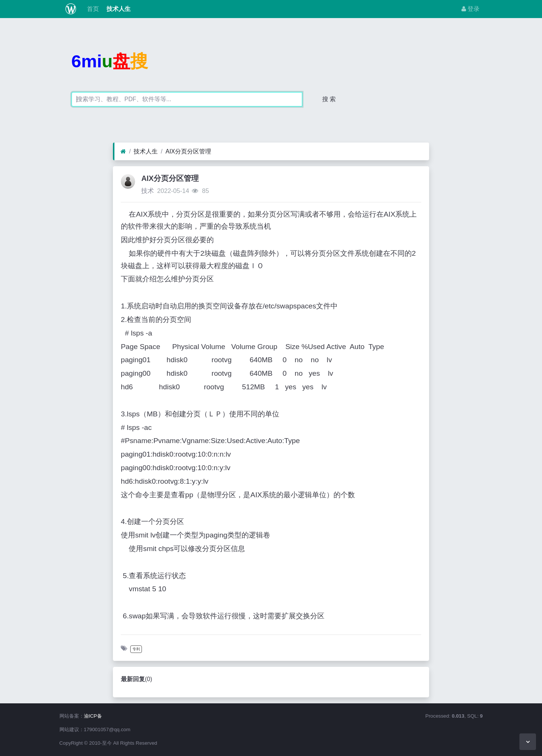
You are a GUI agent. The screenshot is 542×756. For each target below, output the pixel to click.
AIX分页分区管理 (188, 151)
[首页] (123, 152)
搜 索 (329, 99)
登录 (470, 9)
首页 (92, 9)
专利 (136, 649)
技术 (148, 191)
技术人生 (118, 9)
